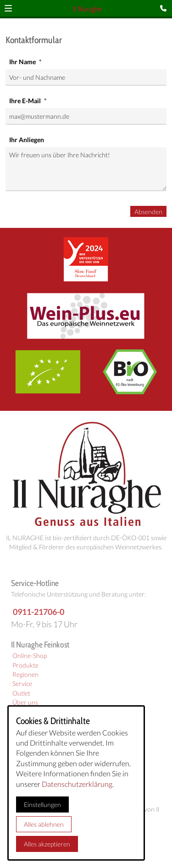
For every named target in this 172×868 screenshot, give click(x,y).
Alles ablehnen (44, 824)
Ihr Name (23, 62)
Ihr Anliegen (27, 140)
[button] (8, 8)
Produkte (25, 665)
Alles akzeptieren (47, 844)
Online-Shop (30, 656)
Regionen (25, 674)
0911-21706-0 (39, 612)
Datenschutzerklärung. (78, 784)
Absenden (148, 212)
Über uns (25, 702)
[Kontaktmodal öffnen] (165, 8)
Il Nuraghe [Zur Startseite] (87, 9)
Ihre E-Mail (26, 101)
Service (22, 684)
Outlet (21, 693)
